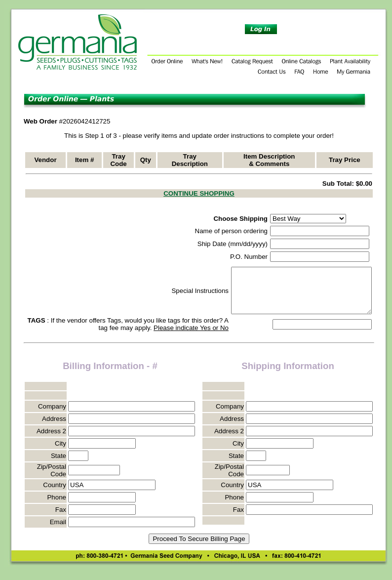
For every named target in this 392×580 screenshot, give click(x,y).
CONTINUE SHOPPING (199, 193)
